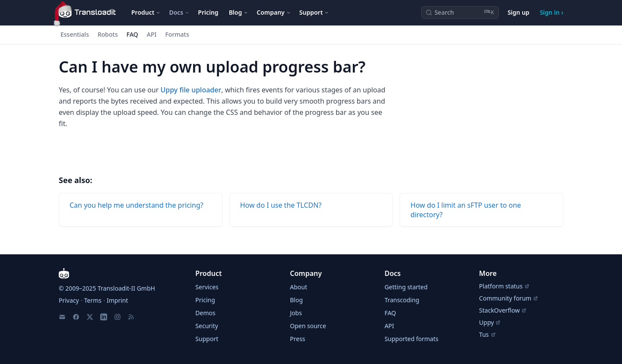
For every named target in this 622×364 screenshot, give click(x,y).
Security (207, 326)
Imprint (117, 300)
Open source (308, 326)
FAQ (132, 34)
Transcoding (402, 300)
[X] (90, 317)
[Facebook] (76, 317)
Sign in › (552, 12)
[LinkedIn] (104, 317)
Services (207, 287)
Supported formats (411, 339)
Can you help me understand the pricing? (136, 205)
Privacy (69, 300)
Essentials (75, 34)
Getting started (406, 287)
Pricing (208, 12)
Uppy (490, 322)
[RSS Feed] (131, 317)
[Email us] (62, 317)
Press (297, 339)
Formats (177, 34)
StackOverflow (503, 310)
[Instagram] (117, 317)
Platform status (504, 286)
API (152, 34)
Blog (296, 300)
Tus (487, 334)
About (298, 287)
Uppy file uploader (191, 90)
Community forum (509, 298)
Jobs (296, 313)
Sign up (519, 12)
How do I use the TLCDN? (281, 205)
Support (207, 339)
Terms (93, 300)
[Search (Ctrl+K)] (460, 13)
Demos (205, 313)
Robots (108, 34)
